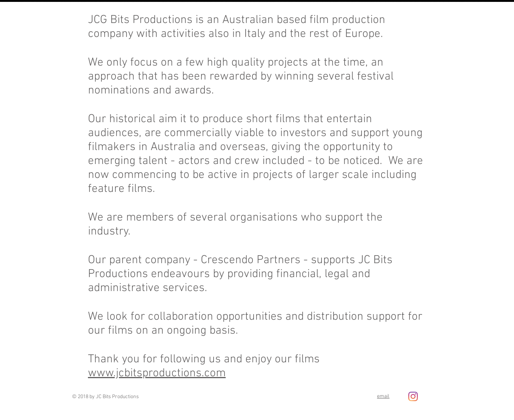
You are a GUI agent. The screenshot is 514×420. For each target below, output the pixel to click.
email (383, 396)
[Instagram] (413, 396)
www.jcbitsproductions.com (157, 373)
